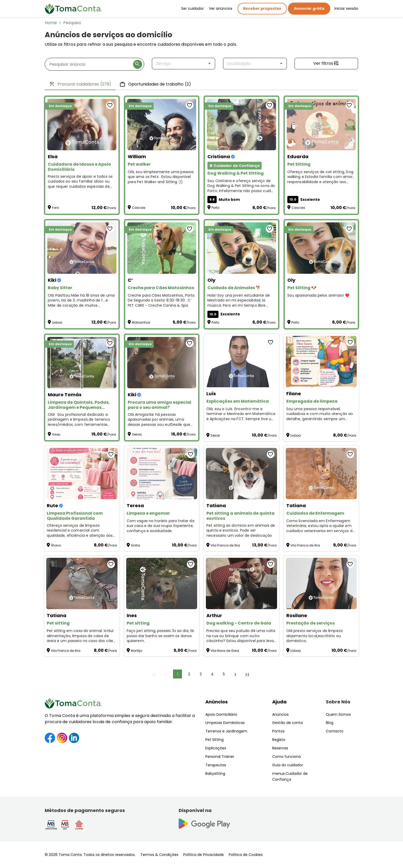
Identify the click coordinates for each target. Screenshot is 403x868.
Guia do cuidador (288, 765)
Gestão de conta (287, 723)
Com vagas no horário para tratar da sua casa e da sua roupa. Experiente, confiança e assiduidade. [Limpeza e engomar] (161, 526)
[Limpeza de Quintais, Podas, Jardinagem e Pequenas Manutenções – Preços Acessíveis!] (82, 363)
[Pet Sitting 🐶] (321, 248)
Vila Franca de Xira (225, 545)
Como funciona (286, 757)
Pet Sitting (214, 740)
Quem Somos (338, 714)
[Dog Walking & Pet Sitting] (241, 125)
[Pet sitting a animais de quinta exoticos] (241, 474)
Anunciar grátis (309, 8)
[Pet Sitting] (321, 125)
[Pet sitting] (82, 583)
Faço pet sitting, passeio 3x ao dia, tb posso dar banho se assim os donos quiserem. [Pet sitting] (161, 636)
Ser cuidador (193, 8)
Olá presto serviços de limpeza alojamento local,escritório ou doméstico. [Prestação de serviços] (315, 636)
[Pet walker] (162, 125)
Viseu (56, 434)
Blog (330, 723)
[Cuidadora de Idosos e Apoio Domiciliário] (82, 125)
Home (51, 23)
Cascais (139, 208)
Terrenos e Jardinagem (226, 731)
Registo (279, 740)
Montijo (136, 651)
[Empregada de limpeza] (321, 362)
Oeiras (137, 434)
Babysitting (215, 773)
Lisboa (57, 322)
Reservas (280, 748)
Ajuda (279, 702)
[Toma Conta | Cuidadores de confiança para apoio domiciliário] (73, 9)
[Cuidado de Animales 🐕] (241, 248)
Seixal (215, 435)
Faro (55, 208)
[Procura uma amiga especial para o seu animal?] (162, 363)
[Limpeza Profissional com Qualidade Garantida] (82, 474)
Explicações (216, 748)
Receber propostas (262, 8)
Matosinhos (141, 322)
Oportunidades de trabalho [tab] (155, 84)
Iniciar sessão (346, 8)
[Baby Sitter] (82, 248)
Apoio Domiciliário (221, 714)
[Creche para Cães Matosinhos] (162, 248)
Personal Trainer (220, 757)
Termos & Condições (159, 855)
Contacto (335, 731)
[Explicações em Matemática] (241, 362)
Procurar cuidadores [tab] (80, 84)
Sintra (135, 545)
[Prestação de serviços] (321, 583)
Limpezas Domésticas (225, 723)
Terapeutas (216, 765)
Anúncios (217, 702)
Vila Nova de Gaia (225, 651)
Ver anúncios (221, 8)
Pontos (278, 731)
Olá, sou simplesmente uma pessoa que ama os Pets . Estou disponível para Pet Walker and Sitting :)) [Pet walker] (161, 177)
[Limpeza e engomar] (162, 474)
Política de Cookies (246, 855)
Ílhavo (56, 545)
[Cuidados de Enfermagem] (321, 474)
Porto (215, 208)
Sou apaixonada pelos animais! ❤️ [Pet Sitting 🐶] (318, 295)
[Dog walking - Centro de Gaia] (241, 583)
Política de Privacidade (204, 855)
